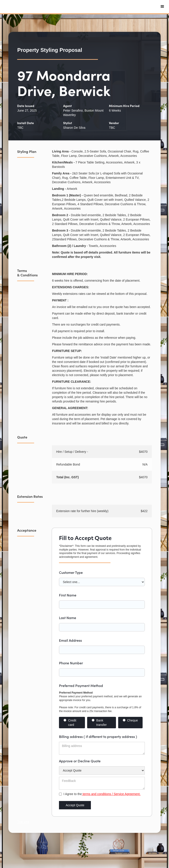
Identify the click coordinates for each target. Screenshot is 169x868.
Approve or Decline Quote (80, 761)
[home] (37, 7)
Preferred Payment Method (81, 685)
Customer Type (71, 572)
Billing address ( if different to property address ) (98, 736)
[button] (162, 7)
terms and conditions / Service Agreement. (111, 794)
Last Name (68, 618)
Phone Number (71, 663)
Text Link (23, 822)
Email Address (70, 640)
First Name (68, 595)
